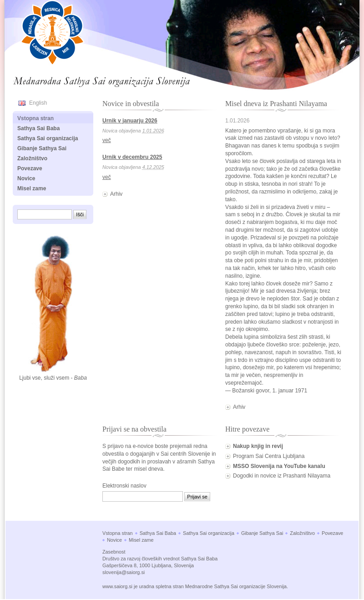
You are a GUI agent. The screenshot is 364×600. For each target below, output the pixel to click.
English (38, 103)
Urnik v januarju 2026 (130, 121)
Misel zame (32, 188)
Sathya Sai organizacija (48, 138)
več (107, 140)
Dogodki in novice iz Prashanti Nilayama (282, 476)
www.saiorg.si (117, 586)
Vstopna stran (35, 118)
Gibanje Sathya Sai (42, 148)
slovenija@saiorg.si (124, 572)
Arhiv (116, 194)
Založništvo (32, 158)
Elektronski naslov (124, 486)
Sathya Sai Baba (38, 128)
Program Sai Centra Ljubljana (269, 456)
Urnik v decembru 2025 (132, 157)
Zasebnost (114, 552)
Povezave (30, 168)
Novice (26, 178)
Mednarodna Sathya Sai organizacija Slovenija (76, 79)
